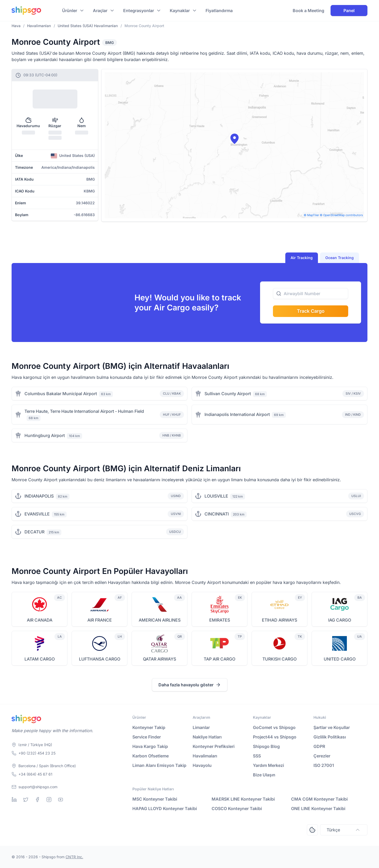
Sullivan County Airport (228, 394)
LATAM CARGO (40, 659)
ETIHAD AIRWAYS (280, 620)
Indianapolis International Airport (237, 414)
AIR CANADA (40, 620)
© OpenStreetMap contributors (341, 215)
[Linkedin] (14, 800)
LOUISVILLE (216, 496)
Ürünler (70, 11)
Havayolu (202, 765)
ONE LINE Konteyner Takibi (318, 809)
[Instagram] (49, 800)
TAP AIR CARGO (220, 659)
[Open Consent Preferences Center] (312, 830)
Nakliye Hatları (207, 737)
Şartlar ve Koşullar (332, 727)
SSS (257, 756)
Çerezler (322, 756)
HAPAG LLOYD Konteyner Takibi (165, 809)
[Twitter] (26, 800)
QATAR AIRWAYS (159, 659)
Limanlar (201, 727)
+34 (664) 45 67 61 (35, 774)
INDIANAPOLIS (39, 496)
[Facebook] (37, 800)
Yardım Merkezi (268, 765)
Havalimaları (205, 756)
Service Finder (147, 737)
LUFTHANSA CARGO (100, 659)
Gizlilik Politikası (330, 737)
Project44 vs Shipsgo (275, 737)
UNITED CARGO (340, 659)
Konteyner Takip (149, 727)
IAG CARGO (340, 620)
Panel (349, 11)
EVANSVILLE (37, 514)
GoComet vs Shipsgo (274, 727)
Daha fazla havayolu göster (190, 685)
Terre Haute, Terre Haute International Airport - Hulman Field (84, 411)
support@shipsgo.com (38, 787)
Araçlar (100, 11)
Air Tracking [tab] (302, 258)
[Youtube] (61, 800)
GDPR (319, 746)
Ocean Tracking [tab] (340, 258)
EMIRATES (220, 620)
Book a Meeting (308, 11)
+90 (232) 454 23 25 (37, 753)
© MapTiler (311, 215)
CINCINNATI (217, 514)
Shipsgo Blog (266, 746)
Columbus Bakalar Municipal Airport (61, 394)
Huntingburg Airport (45, 435)
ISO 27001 (324, 765)
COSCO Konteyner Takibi (237, 809)
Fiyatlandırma (219, 11)
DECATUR (34, 532)
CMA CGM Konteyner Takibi (319, 799)
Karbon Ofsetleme (151, 756)
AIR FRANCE (100, 620)
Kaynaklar (180, 11)
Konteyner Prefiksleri (214, 746)
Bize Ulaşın (264, 775)
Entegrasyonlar (139, 11)
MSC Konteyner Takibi (155, 799)
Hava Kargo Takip (150, 746)
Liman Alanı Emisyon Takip (159, 765)
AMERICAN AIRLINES (160, 620)
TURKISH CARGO (280, 659)
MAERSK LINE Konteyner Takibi (243, 799)
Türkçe (344, 830)
